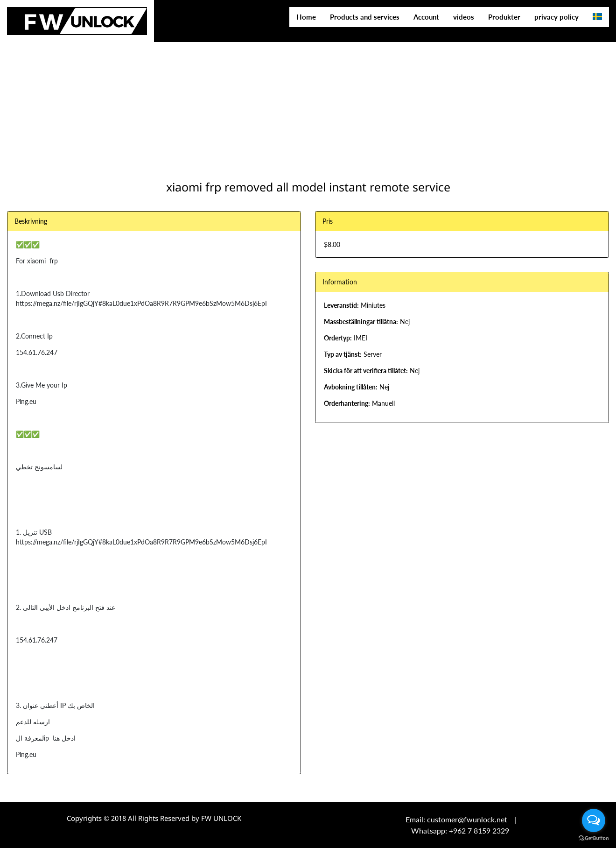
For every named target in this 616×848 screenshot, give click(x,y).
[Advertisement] (280, 65)
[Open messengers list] (594, 820)
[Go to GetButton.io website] (594, 838)
